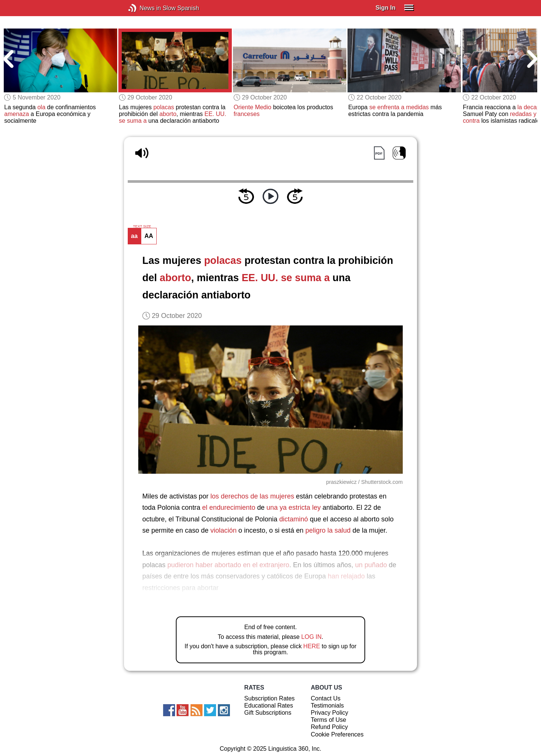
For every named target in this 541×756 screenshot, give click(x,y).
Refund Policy (329, 727)
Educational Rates (269, 706)
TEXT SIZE (142, 226)
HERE (311, 646)
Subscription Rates (269, 698)
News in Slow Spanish (144, 8)
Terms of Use (328, 720)
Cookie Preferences (337, 734)
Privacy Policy (329, 713)
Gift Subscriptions (268, 713)
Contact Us (326, 698)
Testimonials (327, 706)
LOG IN (311, 637)
